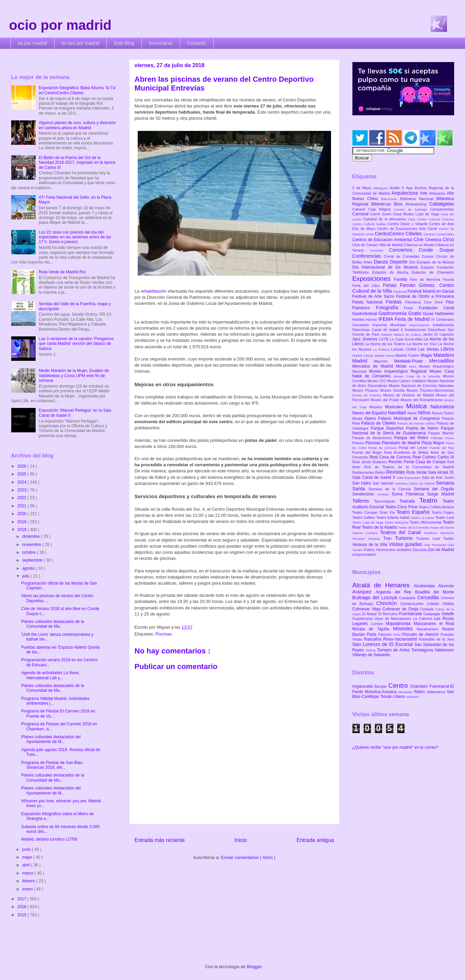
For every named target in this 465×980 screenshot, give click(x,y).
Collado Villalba (440, 604)
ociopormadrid (364, 554)
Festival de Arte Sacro (374, 296)
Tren (389, 538)
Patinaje (438, 438)
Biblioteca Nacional (418, 199)
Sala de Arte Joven (438, 477)
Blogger (254, 967)
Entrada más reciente (160, 840)
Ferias (391, 285)
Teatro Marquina (397, 522)
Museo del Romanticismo (422, 400)
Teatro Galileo (364, 517)
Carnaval (361, 214)
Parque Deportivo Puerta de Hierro (406, 428)
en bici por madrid (81, 43)
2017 (22, 899)
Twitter (449, 538)
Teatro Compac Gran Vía (374, 512)
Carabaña (408, 598)
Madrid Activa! (364, 356)
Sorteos (385, 494)
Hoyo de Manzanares (394, 619)
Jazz (357, 339)
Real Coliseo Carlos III (433, 457)
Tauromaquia (386, 501)
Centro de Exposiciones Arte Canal (408, 229)
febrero (29, 881)
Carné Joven (381, 214)
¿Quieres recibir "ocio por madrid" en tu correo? (395, 747)
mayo (28, 857)
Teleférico (432, 533)
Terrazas (360, 539)
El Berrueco (389, 614)
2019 (22, 522)
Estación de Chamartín (433, 272)
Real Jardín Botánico (371, 462)
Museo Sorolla (393, 390)
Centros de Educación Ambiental (383, 240)
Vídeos (370, 550)
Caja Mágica (381, 209)
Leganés (362, 624)
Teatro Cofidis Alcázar (436, 507)
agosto (29, 568)
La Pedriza (382, 349)
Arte (425, 193)
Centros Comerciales (439, 234)
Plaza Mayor (434, 443)
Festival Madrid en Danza (431, 291)
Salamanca (437, 692)
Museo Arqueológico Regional (399, 371)
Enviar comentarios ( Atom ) (248, 857)
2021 (22, 506)
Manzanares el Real (434, 624)
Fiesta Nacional (369, 302)
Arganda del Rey (395, 592)
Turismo (405, 538)
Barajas (381, 686)
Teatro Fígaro (443, 512)
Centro (399, 685)
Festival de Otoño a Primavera (425, 296)
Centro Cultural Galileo (370, 224)
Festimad (400, 291)
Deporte (400, 262)
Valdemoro (444, 650)
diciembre (31, 536)
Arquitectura (406, 193)
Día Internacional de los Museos (387, 267)
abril (26, 865)
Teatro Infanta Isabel (393, 517)
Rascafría (374, 639)
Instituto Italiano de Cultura (402, 335)
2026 (22, 466)
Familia (402, 279)
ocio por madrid (60, 25)
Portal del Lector (414, 448)
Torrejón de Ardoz (394, 650)
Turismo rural (430, 538)
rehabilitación (154, 291)
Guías (429, 314)
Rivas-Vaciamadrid (401, 639)
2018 (22, 530)
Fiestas (395, 302)
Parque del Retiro (413, 438)
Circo (448, 239)
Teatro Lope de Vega (369, 522)
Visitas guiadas (406, 544)
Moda (402, 366)
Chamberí (420, 686)
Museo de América (368, 395)
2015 (22, 915)
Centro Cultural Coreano (435, 219)
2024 (22, 482)
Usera (400, 697)
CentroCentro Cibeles (399, 234)
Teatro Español (414, 512)
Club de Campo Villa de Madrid (378, 245)
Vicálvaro (412, 697)
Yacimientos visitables (394, 550)
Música (418, 406)
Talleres (363, 501)
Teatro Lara (445, 517)
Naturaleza (442, 407)
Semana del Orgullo (434, 489)
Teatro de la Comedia (414, 527)
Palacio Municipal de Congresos (410, 418)
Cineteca (434, 240)
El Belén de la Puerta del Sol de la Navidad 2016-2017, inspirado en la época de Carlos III (77, 163)
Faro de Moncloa (426, 279)
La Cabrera (423, 619)
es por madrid (33, 43)
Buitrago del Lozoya (376, 597)
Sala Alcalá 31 (441, 472)
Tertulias (376, 539)
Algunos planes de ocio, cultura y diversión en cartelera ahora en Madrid (77, 125)
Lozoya (379, 624)
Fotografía (390, 308)
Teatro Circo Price (402, 507)
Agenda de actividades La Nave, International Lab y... (50, 675)
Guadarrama (364, 619)
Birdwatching (417, 204)
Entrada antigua (315, 840)
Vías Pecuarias (435, 545)
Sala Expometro (409, 478)
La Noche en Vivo (422, 344)
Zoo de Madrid (441, 550)
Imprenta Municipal (391, 325)
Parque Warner (441, 433)
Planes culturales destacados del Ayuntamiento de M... (51, 739)
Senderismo (365, 494)
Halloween (444, 314)
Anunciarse (161, 43)
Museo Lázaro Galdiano (408, 381)
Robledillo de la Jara (437, 639)
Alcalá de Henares (383, 585)
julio (26, 576)
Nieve (413, 413)
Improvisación (421, 325)
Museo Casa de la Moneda (418, 376)
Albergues (381, 188)
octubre (29, 552)
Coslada (428, 609)
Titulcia (371, 650)
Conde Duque (437, 250)
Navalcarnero (429, 629)
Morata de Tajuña (373, 629)
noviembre (32, 545)
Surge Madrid (441, 494)
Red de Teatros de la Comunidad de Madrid (409, 467)
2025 (22, 474)
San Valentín (384, 483)
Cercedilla (429, 597)
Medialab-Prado (412, 361)
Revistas (396, 472)
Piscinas (163, 634)
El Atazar (370, 614)
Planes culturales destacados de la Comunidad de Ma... (52, 624)
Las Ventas (430, 349)
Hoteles (359, 319)
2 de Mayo (363, 188)
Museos (377, 407)
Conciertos (404, 250)
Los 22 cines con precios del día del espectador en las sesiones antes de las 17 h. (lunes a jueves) (75, 237)
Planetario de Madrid (402, 443)
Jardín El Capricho (438, 334)
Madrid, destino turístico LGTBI (49, 839)
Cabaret (360, 209)
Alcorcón (446, 586)
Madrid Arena (385, 356)
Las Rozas (444, 619)
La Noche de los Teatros (386, 344)
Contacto (197, 43)
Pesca (450, 438)
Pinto (398, 635)
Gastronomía (393, 313)
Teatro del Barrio (442, 527)
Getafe (448, 614)
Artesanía (438, 193)
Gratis (416, 313)
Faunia (448, 279)
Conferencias (368, 256)
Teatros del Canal (402, 532)
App (410, 188)
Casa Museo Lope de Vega (417, 214)
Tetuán (387, 697)
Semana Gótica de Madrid (415, 483)
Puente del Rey (442, 448)
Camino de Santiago (412, 209)
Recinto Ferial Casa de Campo (418, 462)
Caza (412, 219)
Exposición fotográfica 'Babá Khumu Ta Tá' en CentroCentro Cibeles (77, 90)
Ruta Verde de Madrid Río (62, 272)
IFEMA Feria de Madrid (405, 319)
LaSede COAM (405, 349)
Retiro (381, 472)
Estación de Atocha (392, 272)
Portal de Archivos (384, 448)
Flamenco (364, 308)
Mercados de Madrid (374, 366)
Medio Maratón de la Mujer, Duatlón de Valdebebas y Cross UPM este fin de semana (74, 376)
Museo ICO (377, 381)
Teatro (431, 500)
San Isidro (363, 483)
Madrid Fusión (408, 355)
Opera (371, 418)
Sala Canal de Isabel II (375, 477)
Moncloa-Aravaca (382, 692)
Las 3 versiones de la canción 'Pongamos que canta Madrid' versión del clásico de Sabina (76, 344)
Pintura (359, 443)
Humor (372, 319)
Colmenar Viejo (367, 609)
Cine (419, 239)
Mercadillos (442, 361)
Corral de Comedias (403, 256)
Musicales (395, 407)
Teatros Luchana (366, 533)
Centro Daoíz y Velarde (409, 224)
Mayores (384, 361)
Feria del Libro (368, 286)
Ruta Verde (417, 472)
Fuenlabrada (411, 614)
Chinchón (388, 603)
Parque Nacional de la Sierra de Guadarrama (403, 431)
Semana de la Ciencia (391, 489)
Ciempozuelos (413, 604)
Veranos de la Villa (371, 545)
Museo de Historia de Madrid (410, 395)
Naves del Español (370, 413)
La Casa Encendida (407, 339)
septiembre (33, 560)
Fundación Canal (436, 308)
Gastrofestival (365, 314)
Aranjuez (364, 592)
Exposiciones (373, 279)
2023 (22, 490)
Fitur (450, 302)
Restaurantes (364, 472)
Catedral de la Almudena (385, 219)
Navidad (398, 413)
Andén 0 (398, 188)
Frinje (411, 308)
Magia (427, 355)
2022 (22, 498)
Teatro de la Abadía (380, 527)
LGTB (384, 339)
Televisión (447, 533)
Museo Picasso (366, 390)
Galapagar (432, 614)
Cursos (429, 256)
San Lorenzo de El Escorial (383, 644)
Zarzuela (420, 550)
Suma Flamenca (409, 494)
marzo (28, 873)
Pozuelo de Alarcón (421, 634)
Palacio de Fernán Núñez (417, 423)
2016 (22, 907)
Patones (386, 634)
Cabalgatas (442, 204)
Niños (425, 413)
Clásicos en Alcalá (420, 245)
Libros (447, 349)
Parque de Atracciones (373, 438)
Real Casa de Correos (391, 457)
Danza (382, 262)
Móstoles (405, 629)
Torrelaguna (423, 650)
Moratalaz (406, 692)
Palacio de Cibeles (379, 423)
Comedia (380, 250)
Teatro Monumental (426, 522)
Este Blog (124, 43)
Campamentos (442, 209)
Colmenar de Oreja (401, 609)
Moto (414, 366)
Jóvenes (370, 339)
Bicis (400, 204)
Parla (372, 634)
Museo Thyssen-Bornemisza (430, 390)
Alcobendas (426, 586)
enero (28, 889)
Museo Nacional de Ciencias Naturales (421, 386)
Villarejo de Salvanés (371, 655)
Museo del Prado (385, 400)
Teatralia (410, 501)
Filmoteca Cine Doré (425, 302)
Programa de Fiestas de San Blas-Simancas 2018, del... (52, 765)
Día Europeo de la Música (432, 262)
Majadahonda (400, 624)
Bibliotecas (383, 204)
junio (27, 849)
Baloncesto (390, 199)
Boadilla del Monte (435, 592)
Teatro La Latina (423, 518)
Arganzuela (363, 686)
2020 (22, 514)
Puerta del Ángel (368, 452)
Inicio (240, 840)
